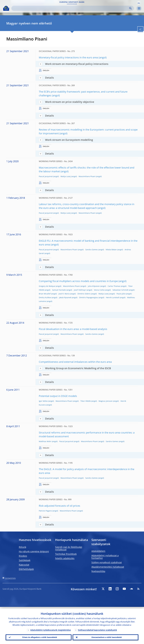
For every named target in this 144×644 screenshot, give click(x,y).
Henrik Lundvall (113, 297)
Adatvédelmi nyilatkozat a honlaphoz (105, 557)
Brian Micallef (45, 294)
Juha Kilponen (94, 286)
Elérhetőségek (26, 569)
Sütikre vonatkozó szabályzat (107, 562)
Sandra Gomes (92, 250)
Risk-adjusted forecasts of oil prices (59, 506)
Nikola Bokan (111, 250)
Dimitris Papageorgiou (89, 297)
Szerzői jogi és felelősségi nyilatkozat (69, 548)
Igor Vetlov (43, 401)
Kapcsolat (24, 565)
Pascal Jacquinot (46, 176)
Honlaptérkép (10, 578)
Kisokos (23, 556)
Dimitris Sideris (84, 294)
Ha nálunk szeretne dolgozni (34, 551)
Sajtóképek (25, 560)
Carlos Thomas (114, 286)
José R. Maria (64, 294)
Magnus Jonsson (106, 401)
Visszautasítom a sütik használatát (106, 637)
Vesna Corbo (99, 290)
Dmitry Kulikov (45, 297)
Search (130, 8)
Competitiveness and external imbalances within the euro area (75, 362)
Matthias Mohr (45, 441)
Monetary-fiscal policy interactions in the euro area (68, 57)
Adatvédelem (98, 551)
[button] (139, 3)
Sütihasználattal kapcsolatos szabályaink (97, 628)
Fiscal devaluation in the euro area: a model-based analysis (73, 329)
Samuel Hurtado (59, 290)
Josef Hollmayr (80, 290)
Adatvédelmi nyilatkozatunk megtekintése (51, 628)
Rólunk (23, 547)
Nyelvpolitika (98, 571)
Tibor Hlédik (86, 401)
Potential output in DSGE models (58, 396)
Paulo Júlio (121, 294)
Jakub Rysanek (65, 297)
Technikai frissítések (66, 554)
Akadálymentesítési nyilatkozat (108, 567)
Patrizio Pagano (45, 511)
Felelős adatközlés (65, 558)
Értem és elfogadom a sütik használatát (39, 637)
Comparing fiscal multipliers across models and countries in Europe (78, 281)
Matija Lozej (66, 176)
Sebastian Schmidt (120, 290)
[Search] (71, 8)
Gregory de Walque (47, 286)
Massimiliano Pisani (87, 176)
